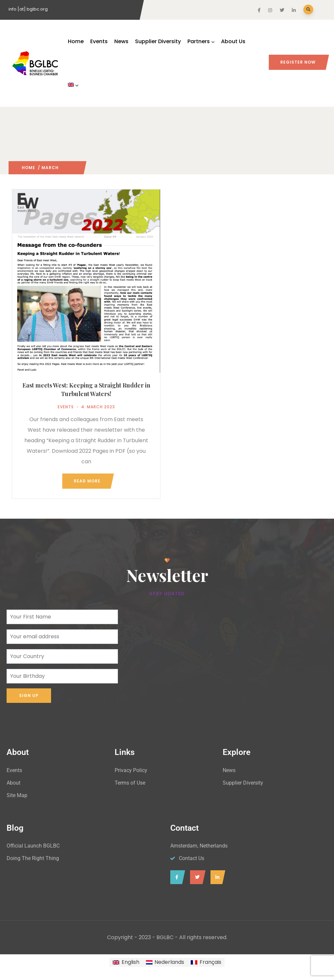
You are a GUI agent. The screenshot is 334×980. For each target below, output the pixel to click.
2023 (64, 168)
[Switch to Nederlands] (165, 963)
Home (76, 41)
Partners (201, 41)
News (121, 41)
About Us (233, 41)
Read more (87, 481)
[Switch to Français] (206, 963)
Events (99, 41)
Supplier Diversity (158, 41)
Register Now (298, 62)
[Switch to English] (126, 963)
